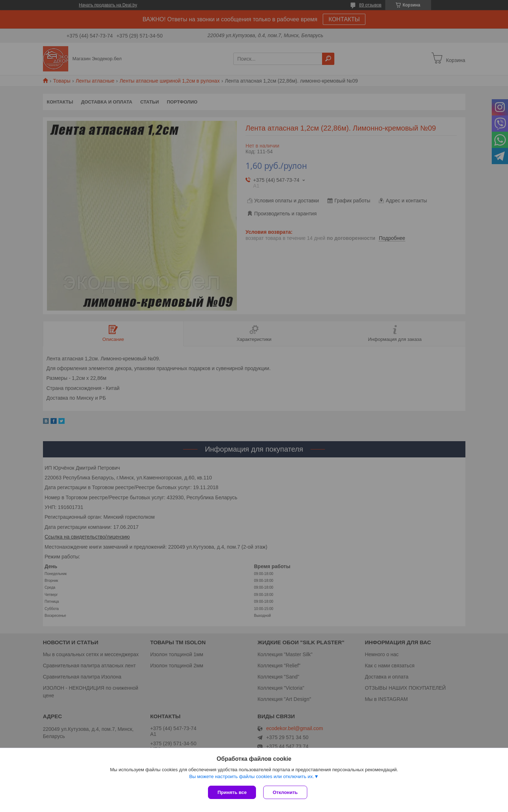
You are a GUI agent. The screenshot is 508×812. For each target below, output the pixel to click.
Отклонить (285, 792)
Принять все (232, 792)
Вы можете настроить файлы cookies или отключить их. (252, 776)
